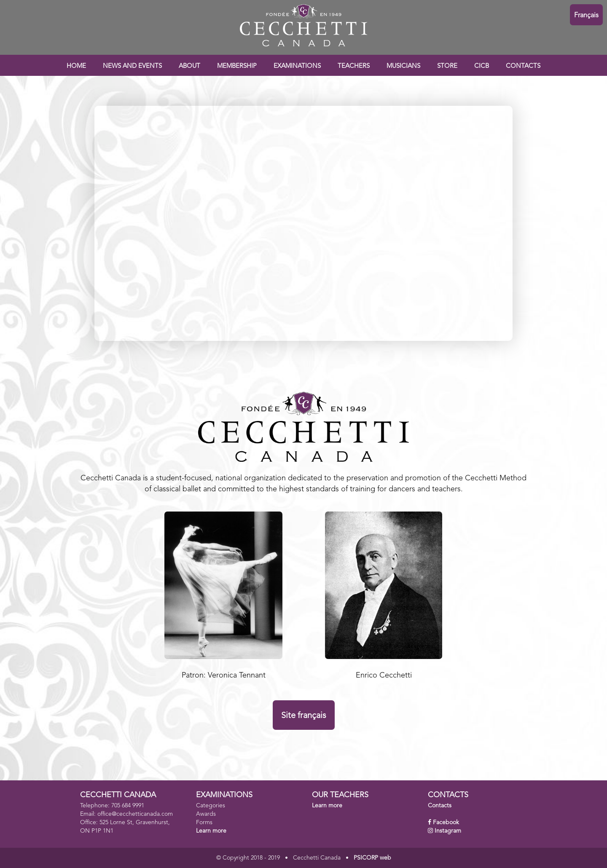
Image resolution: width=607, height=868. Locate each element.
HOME (76, 66)
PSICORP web (372, 858)
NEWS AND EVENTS (132, 66)
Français (586, 16)
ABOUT (189, 66)
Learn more (211, 831)
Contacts (440, 806)
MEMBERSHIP (237, 66)
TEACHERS (354, 66)
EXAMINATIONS (297, 66)
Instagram (448, 831)
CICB (482, 66)
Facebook (446, 822)
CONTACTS (523, 66)
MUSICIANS (403, 66)
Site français (304, 716)
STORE (447, 66)
